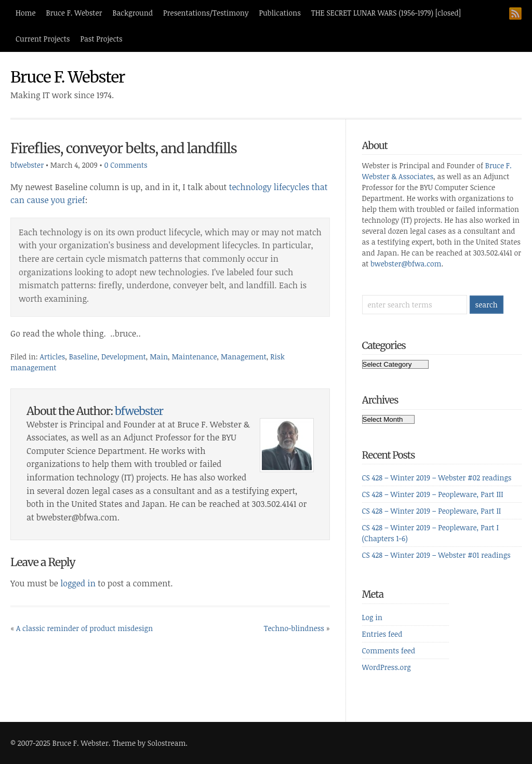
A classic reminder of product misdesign (84, 628)
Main (159, 357)
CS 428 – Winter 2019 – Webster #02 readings (437, 478)
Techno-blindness (294, 628)
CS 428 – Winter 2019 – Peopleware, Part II (432, 511)
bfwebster (27, 165)
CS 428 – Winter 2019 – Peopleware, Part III (433, 494)
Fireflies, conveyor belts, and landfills (124, 148)
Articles (53, 357)
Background (133, 13)
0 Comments (125, 165)
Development (124, 357)
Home (26, 13)
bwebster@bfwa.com (406, 264)
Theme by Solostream (149, 743)
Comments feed (389, 651)
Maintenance (195, 357)
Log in (372, 617)
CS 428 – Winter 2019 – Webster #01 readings (436, 555)
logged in (78, 583)
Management (244, 357)
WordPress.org (387, 667)
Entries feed (382, 634)
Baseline (83, 357)
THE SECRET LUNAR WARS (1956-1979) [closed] (386, 13)
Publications (280, 13)
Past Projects (101, 39)
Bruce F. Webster (74, 13)
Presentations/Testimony (206, 13)
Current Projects (43, 39)
